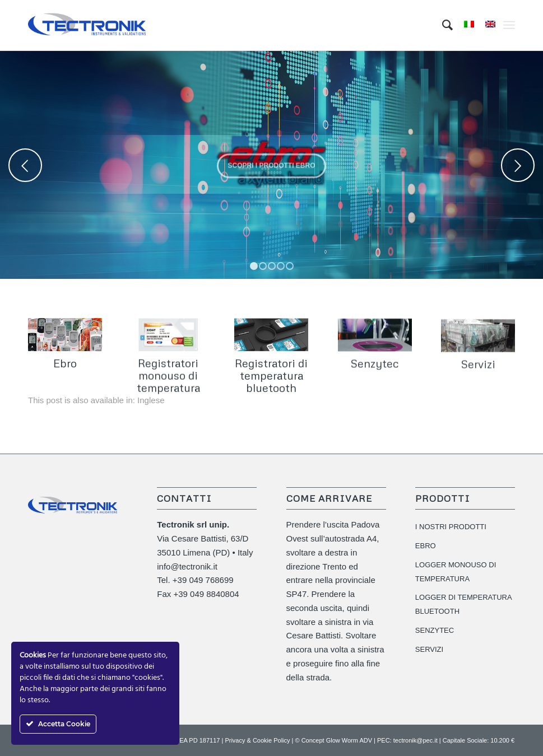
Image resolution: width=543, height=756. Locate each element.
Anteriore (25, 165)
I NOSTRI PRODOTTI (451, 527)
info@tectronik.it (187, 566)
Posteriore (518, 165)
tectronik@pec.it (416, 740)
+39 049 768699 (203, 580)
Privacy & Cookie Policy (257, 740)
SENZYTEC (435, 630)
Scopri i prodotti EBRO (271, 164)
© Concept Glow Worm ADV (334, 740)
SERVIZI (429, 649)
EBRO (426, 546)
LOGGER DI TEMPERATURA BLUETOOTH (463, 604)
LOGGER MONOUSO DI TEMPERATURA (456, 572)
